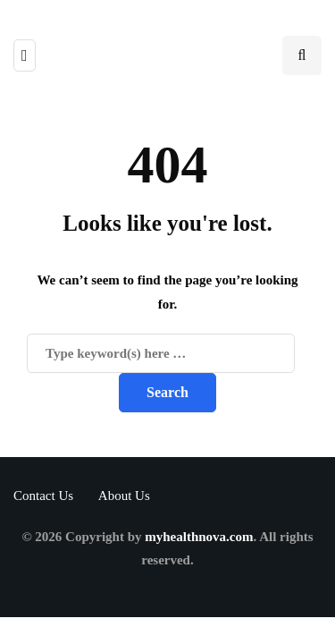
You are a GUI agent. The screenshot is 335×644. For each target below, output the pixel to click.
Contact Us (43, 496)
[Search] (161, 353)
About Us (124, 496)
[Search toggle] (302, 55)
